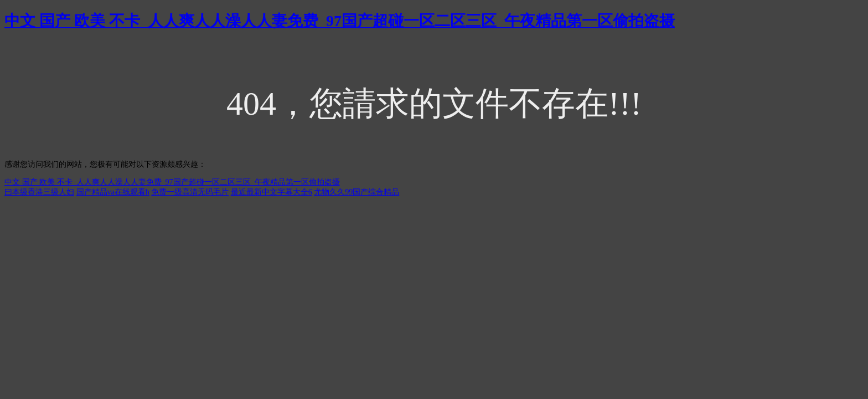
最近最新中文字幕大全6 (272, 192)
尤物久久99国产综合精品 (356, 192)
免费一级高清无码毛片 (190, 192)
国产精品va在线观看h (113, 192)
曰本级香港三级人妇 (39, 192)
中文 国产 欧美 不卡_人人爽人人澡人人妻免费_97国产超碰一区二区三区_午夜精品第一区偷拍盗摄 (340, 21)
